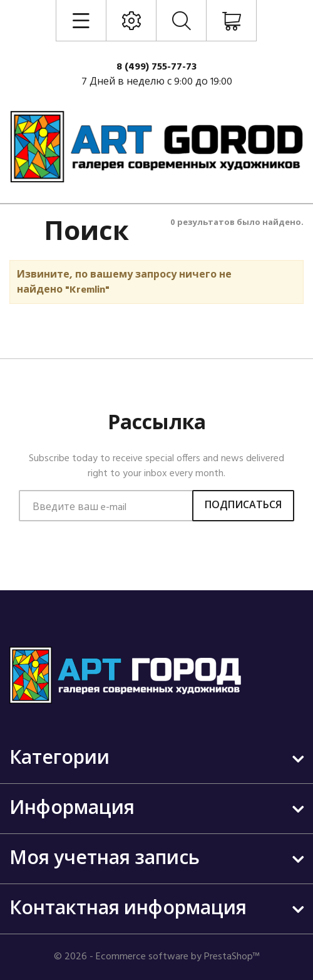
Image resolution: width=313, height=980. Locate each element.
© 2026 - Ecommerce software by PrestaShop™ (157, 957)
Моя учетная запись (105, 859)
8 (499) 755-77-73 (156, 67)
